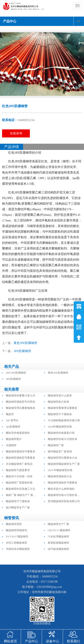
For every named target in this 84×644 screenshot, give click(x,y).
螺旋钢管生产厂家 (58, 524)
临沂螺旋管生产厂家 (18, 507)
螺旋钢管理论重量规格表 (20, 408)
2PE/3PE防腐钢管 (16, 373)
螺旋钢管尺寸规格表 (60, 414)
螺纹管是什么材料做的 (61, 489)
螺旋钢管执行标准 (58, 402)
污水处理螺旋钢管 (58, 536)
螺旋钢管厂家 (56, 445)
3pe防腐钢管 (13, 427)
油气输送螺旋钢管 (58, 549)
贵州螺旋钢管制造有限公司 (64, 501)
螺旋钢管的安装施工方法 (20, 489)
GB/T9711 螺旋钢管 (59, 530)
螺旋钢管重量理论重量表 (62, 408)
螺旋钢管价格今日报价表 (62, 439)
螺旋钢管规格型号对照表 (20, 402)
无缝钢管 (11, 445)
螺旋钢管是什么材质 (60, 396)
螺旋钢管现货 (14, 524)
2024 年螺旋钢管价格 (60, 470)
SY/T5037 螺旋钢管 (17, 536)
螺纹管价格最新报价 (18, 433)
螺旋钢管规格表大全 (60, 476)
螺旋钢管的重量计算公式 (20, 396)
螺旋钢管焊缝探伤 (16, 530)
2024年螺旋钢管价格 (60, 427)
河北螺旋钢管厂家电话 (19, 464)
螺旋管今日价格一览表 (19, 476)
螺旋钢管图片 (14, 439)
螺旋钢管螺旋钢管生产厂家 (64, 464)
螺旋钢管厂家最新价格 (19, 483)
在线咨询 (16, 133)
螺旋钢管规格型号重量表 (20, 451)
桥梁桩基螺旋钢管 (58, 543)
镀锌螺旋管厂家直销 (60, 451)
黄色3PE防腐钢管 (25, 343)
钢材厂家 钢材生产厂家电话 (22, 495)
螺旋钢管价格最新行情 (61, 433)
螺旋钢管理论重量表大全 (62, 458)
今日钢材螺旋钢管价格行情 (64, 420)
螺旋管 (10, 414)
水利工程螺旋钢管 (16, 543)
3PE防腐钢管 (22, 351)
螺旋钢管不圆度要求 (18, 470)
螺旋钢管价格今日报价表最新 (65, 495)
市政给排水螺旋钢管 (18, 549)
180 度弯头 (12, 420)
